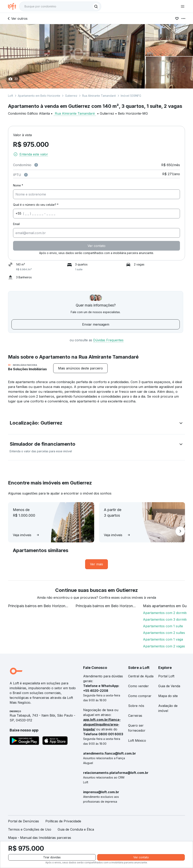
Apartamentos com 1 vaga (163, 639)
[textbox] (60, 6)
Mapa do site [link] (168, 696)
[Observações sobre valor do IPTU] (26, 175)
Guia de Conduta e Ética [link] (76, 829)
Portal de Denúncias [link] (23, 821)
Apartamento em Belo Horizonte (39, 96)
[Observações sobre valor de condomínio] (36, 165)
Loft (11, 96)
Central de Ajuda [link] (141, 676)
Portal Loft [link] (166, 676)
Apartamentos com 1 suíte (163, 626)
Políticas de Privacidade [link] (63, 821)
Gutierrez (71, 96)
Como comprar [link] (140, 696)
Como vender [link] (138, 686)
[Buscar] (96, 6)
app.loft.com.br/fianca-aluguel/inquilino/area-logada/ (102, 724)
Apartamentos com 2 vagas (164, 646)
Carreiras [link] (135, 716)
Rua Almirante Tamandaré (99, 96)
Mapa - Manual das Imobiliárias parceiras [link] (40, 838)
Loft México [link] (137, 740)
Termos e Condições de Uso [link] (30, 829)
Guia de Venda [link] (169, 686)
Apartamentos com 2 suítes (164, 633)
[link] (96, 564)
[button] (96, 424)
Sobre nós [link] (136, 706)
